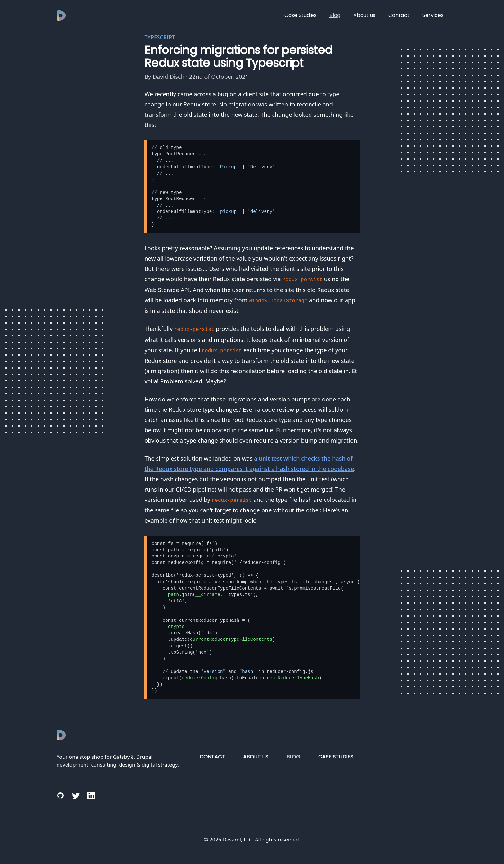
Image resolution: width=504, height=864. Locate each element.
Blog (335, 15)
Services (433, 15)
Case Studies (301, 15)
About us (364, 15)
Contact (399, 15)
